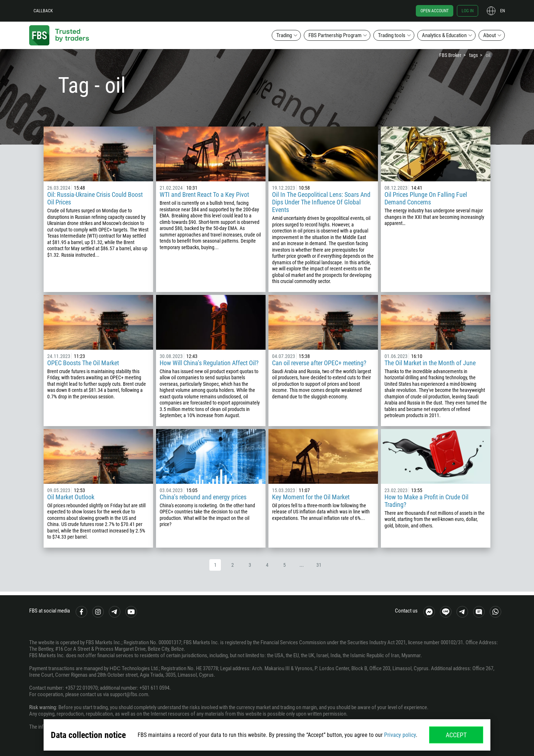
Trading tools (392, 35)
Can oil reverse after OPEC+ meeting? (319, 363)
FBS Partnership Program (335, 35)
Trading (284, 35)
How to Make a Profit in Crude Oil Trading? (426, 501)
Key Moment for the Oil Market (311, 497)
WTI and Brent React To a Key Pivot (204, 194)
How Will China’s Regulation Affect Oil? (209, 363)
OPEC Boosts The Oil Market (83, 363)
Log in (468, 11)
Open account (435, 11)
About (489, 35)
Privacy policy (400, 735)
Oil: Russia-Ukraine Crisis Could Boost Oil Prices (95, 198)
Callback (43, 11)
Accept (456, 735)
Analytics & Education (444, 35)
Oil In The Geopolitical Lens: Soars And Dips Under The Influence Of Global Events (321, 202)
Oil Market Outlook (71, 497)
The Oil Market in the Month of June (430, 363)
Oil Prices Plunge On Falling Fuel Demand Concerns (426, 198)
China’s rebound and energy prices (203, 497)
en (502, 11)
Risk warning (43, 707)
